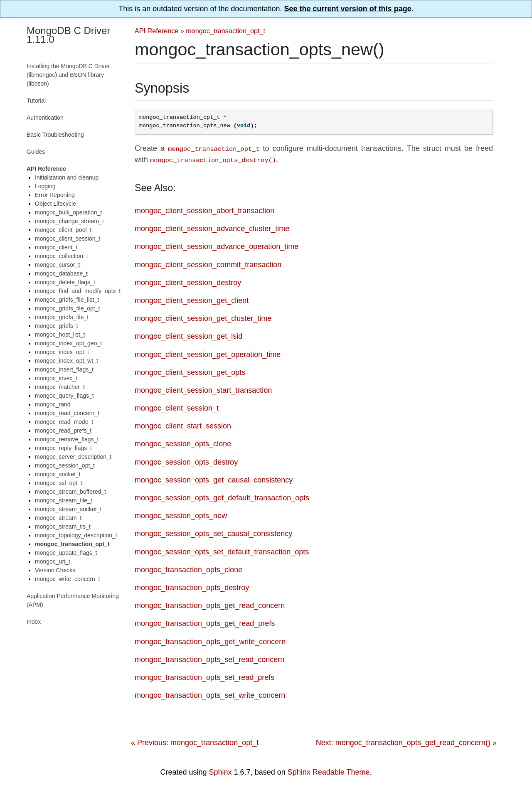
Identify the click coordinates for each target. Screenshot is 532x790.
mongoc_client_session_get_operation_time (208, 353)
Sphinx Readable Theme (329, 770)
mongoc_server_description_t (73, 457)
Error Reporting (55, 195)
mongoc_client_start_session (183, 424)
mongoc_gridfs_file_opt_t (67, 308)
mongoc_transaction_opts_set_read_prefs (204, 676)
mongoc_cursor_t (57, 265)
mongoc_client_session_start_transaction (203, 389)
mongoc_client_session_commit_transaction (208, 263)
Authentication (45, 118)
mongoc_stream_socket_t (68, 509)
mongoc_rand (53, 404)
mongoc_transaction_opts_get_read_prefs (205, 622)
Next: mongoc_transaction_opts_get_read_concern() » (406, 741)
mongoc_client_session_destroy (188, 281)
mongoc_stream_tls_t (63, 527)
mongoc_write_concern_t (67, 579)
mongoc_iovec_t (56, 378)
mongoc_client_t (56, 247)
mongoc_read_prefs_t (63, 431)
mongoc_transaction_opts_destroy (192, 586)
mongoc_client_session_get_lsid (188, 335)
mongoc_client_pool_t (63, 230)
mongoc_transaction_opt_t (225, 31)
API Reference (156, 31)
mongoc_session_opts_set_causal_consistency (213, 532)
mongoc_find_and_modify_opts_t (78, 291)
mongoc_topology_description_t (76, 535)
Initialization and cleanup (67, 177)
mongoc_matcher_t (60, 387)
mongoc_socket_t (58, 474)
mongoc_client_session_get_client (192, 299)
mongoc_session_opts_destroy (186, 460)
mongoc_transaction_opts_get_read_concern (210, 604)
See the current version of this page (348, 9)
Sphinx (220, 770)
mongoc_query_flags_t (64, 396)
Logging (45, 186)
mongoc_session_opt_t (65, 465)
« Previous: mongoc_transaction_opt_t (195, 741)
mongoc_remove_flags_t (67, 439)
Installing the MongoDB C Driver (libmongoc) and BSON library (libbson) (68, 75)
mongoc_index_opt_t (62, 352)
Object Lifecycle (55, 204)
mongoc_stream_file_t (64, 500)
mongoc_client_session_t (177, 406)
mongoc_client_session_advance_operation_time (217, 245)
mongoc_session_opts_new (181, 514)
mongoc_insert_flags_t (64, 369)
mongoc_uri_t (53, 561)
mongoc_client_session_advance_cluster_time (212, 227)
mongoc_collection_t (62, 256)
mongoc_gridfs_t (57, 326)
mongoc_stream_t (58, 518)
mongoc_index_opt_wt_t (66, 361)
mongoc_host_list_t (60, 335)
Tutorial (36, 101)
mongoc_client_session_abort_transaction (204, 209)
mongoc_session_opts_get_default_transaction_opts (222, 496)
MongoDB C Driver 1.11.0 (68, 35)
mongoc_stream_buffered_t (70, 492)
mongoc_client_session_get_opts (190, 371)
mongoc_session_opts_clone (183, 442)
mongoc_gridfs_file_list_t (67, 300)
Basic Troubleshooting (55, 135)
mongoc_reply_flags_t (63, 448)
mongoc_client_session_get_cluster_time (203, 317)
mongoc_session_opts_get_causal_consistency (214, 478)
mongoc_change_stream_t (69, 221)
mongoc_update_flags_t (66, 553)
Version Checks (55, 570)
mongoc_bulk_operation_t (68, 212)
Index (34, 622)
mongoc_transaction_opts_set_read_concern (209, 658)
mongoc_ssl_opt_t (59, 483)
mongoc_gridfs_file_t (62, 317)
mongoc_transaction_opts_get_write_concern (210, 640)
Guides (36, 152)
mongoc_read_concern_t (67, 413)
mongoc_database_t (61, 273)
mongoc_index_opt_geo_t (68, 343)
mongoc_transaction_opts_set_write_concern (210, 694)
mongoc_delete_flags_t (65, 282)
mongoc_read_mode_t (64, 422)
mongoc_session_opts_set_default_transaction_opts (222, 550)
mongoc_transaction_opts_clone (188, 568)
